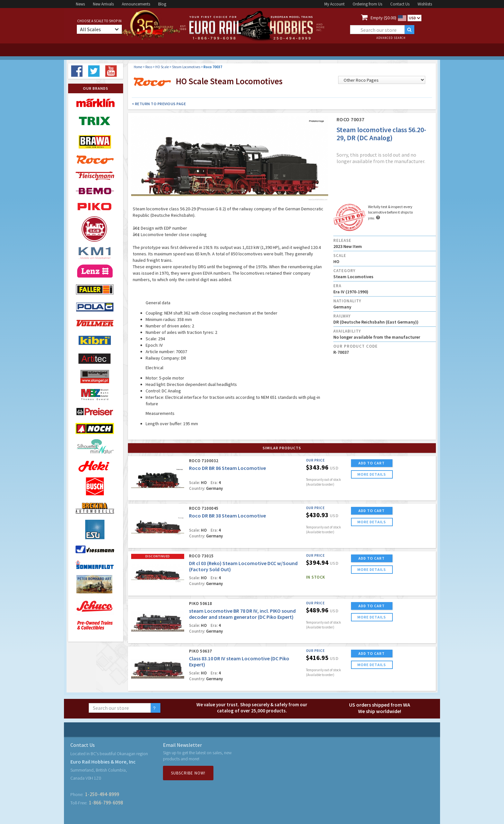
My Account (334, 4)
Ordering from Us (367, 4)
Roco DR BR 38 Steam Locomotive (227, 516)
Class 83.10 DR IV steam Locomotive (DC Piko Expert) (239, 661)
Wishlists (425, 4)
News (80, 4)
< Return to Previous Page (159, 104)
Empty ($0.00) (383, 18)
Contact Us (400, 4)
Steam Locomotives (186, 67)
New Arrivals (103, 4)
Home (138, 67)
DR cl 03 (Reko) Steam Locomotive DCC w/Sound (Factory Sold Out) (243, 566)
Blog (162, 4)
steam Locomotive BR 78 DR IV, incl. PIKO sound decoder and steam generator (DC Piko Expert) (242, 614)
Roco (149, 67)
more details (372, 474)
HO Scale (162, 67)
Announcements (136, 4)
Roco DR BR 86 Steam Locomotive (227, 468)
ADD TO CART (372, 463)
